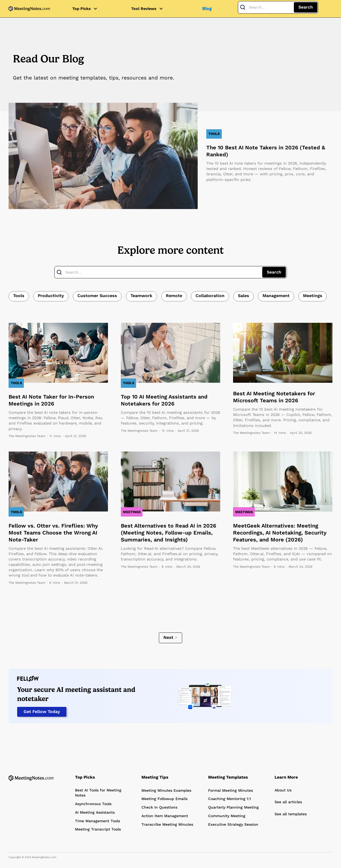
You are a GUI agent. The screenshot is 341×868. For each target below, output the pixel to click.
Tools (19, 296)
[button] (88, 9)
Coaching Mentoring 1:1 (230, 799)
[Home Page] (31, 778)
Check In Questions (159, 807)
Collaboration (210, 296)
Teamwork (141, 296)
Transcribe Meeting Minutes (167, 824)
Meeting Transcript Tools (98, 829)
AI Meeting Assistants (95, 812)
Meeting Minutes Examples (166, 790)
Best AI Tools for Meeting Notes (98, 793)
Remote (174, 296)
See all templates (291, 814)
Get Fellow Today (42, 712)
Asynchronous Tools (93, 804)
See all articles (288, 802)
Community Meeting (227, 816)
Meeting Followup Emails (164, 799)
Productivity (51, 296)
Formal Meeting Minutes (231, 790)
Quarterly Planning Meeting (233, 807)
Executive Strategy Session (233, 824)
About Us (283, 790)
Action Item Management (165, 816)
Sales (243, 296)
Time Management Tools (98, 821)
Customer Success (97, 296)
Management (276, 296)
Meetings (313, 296)
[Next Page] (170, 638)
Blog (207, 8)
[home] (29, 9)
